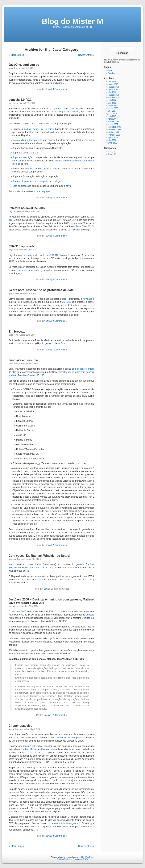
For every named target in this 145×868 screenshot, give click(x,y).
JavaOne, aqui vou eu (24, 65)
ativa (68, 186)
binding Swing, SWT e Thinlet (39, 129)
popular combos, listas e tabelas (42, 169)
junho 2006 (112, 143)
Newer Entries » (86, 55)
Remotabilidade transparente (27, 140)
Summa (42, 580)
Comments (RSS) (80, 859)
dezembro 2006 (114, 127)
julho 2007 (112, 111)
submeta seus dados (29, 270)
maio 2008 (112, 100)
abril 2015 (112, 82)
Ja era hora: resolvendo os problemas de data (41, 290)
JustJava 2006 (19, 611)
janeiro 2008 (113, 108)
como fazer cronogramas (67, 823)
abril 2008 (112, 103)
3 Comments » (60, 89)
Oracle (110, 154)
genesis (49, 343)
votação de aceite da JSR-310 (42, 255)
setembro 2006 (114, 135)
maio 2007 (112, 116)
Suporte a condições (23, 157)
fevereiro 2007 (114, 122)
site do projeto (44, 191)
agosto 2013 (113, 84)
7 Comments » (60, 350)
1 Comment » (60, 715)
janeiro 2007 (113, 124)
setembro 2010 (114, 98)
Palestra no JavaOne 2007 (27, 208)
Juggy (37, 463)
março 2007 (112, 119)
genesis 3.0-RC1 (20, 100)
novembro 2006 (114, 130)
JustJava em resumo (23, 360)
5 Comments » (60, 236)
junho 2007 (112, 114)
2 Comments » (60, 198)
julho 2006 (112, 140)
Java (48, 89)
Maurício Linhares (66, 738)
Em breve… (17, 332)
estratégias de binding (67, 112)
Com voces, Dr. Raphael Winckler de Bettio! (39, 556)
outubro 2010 (113, 95)
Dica (63, 343)
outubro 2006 (113, 132)
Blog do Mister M (72, 21)
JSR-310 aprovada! (22, 246)
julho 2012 (112, 92)
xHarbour (45, 749)
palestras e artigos (85, 369)
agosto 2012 (113, 90)
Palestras (76, 230)
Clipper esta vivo (21, 726)
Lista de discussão (22, 186)
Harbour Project (30, 749)
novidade (88, 299)
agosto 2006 (113, 138)
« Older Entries (16, 55)
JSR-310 (67, 302)
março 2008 (112, 106)
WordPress (89, 857)
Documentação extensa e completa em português (38, 181)
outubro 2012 (113, 87)
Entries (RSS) (63, 859)
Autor (110, 70)
